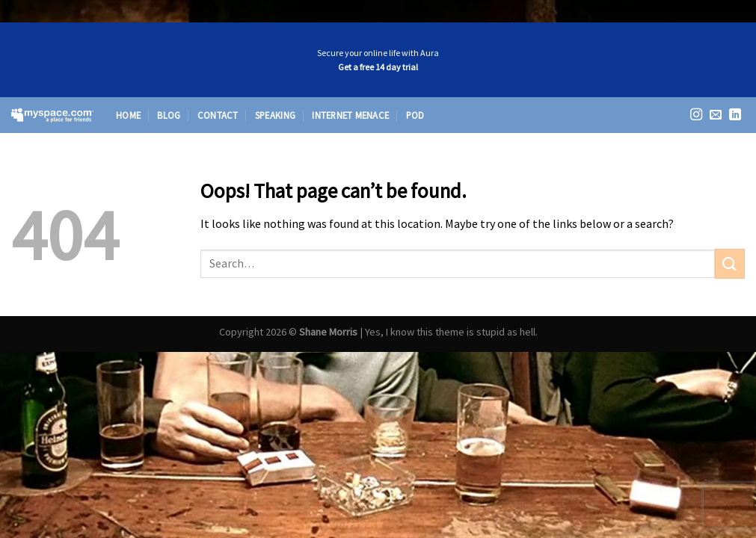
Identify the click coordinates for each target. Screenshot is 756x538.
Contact (218, 115)
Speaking (275, 115)
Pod (415, 115)
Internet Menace (350, 115)
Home (128, 115)
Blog (169, 115)
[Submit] (730, 263)
